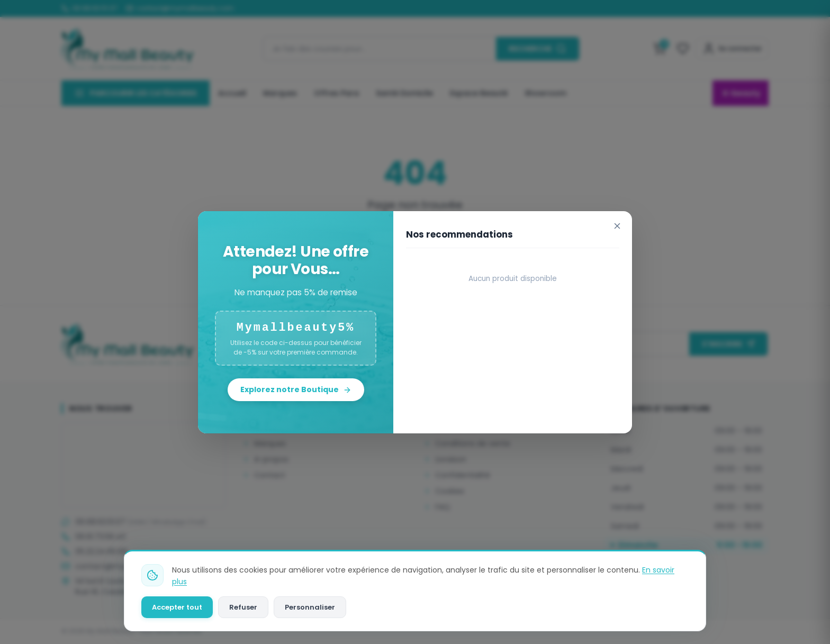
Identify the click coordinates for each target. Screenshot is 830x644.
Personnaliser (310, 607)
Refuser (243, 607)
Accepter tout (177, 607)
